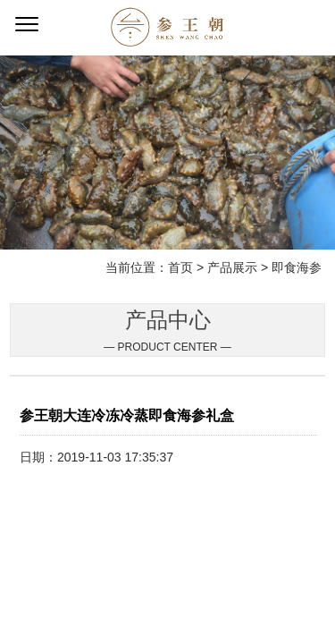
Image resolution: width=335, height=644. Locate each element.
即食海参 (297, 267)
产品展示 (232, 267)
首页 (180, 267)
